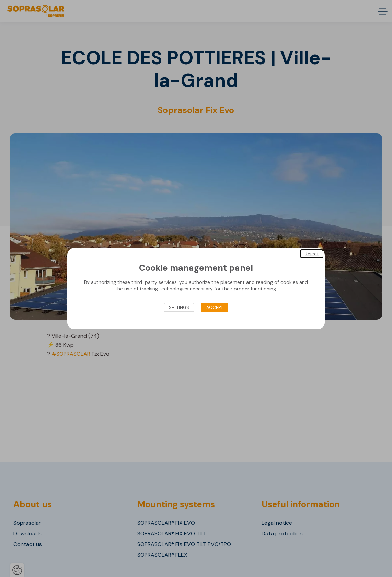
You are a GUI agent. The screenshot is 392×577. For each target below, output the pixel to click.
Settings (179, 307)
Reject (312, 253)
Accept (215, 307)
